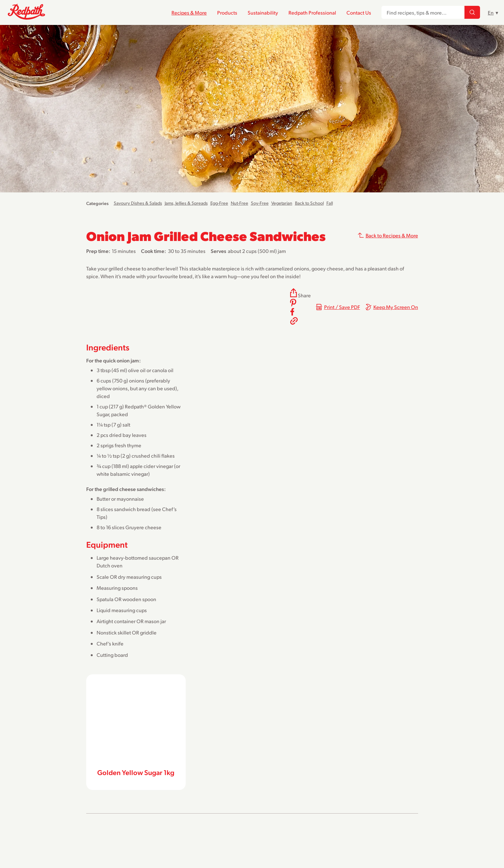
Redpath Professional (312, 12)
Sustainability (263, 12)
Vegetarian (282, 203)
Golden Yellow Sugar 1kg (136, 772)
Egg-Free (219, 203)
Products (227, 12)
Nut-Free (240, 203)
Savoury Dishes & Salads (138, 203)
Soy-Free (260, 203)
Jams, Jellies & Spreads (186, 203)
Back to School (309, 203)
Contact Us (359, 12)
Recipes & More (189, 12)
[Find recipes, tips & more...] (472, 13)
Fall (330, 203)
